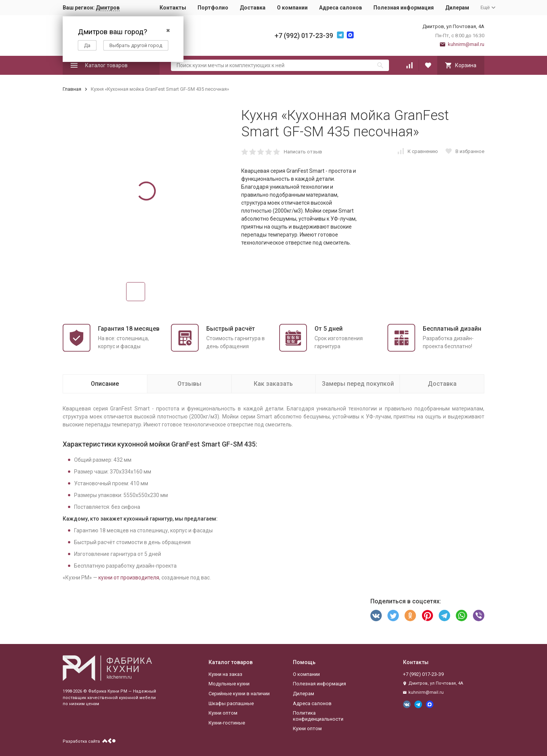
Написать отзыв (303, 152)
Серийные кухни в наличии (239, 694)
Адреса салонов (341, 8)
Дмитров (108, 8)
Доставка (253, 8)
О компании (292, 8)
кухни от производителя (129, 578)
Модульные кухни (229, 684)
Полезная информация (404, 8)
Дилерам (457, 8)
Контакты (173, 8)
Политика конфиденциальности (318, 716)
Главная (72, 89)
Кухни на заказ (225, 674)
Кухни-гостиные (227, 723)
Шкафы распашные (231, 703)
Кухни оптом (223, 713)
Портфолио (213, 8)
